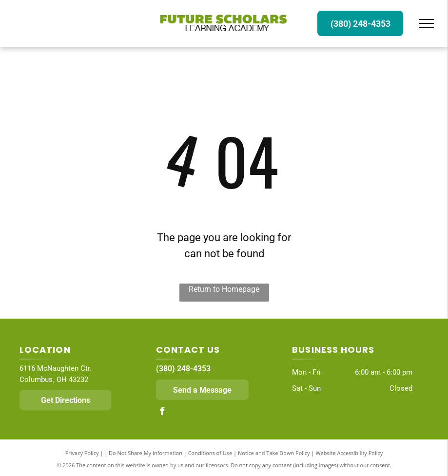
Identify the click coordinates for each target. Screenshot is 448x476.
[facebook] (162, 412)
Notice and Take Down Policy (274, 453)
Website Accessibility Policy (349, 453)
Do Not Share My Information (146, 453)
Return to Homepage (224, 289)
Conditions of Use (210, 453)
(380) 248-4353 (183, 369)
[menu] (427, 23)
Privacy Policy (82, 453)
